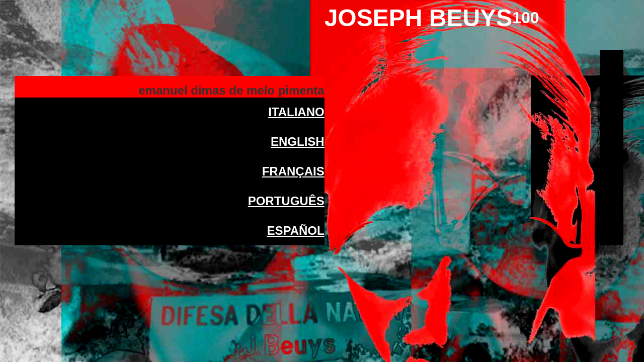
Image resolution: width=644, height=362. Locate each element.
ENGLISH (298, 143)
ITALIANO (296, 113)
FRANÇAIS (293, 173)
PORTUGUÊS (286, 202)
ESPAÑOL (295, 232)
